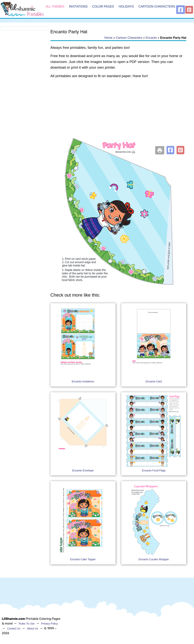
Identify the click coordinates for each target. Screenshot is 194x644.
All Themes (55, 7)
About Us (33, 629)
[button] (170, 150)
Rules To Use (27, 624)
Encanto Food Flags (154, 470)
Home (108, 38)
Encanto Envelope (83, 470)
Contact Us (14, 629)
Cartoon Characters (157, 7)
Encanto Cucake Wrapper (154, 559)
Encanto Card (154, 381)
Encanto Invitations (83, 381)
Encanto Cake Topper (83, 559)
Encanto (151, 38)
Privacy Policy (50, 624)
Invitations (78, 7)
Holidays (126, 7)
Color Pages (103, 7)
